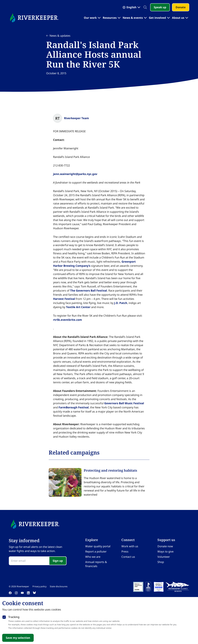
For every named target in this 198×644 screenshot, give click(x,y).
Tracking (14, 617)
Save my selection (18, 638)
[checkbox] (4, 617)
